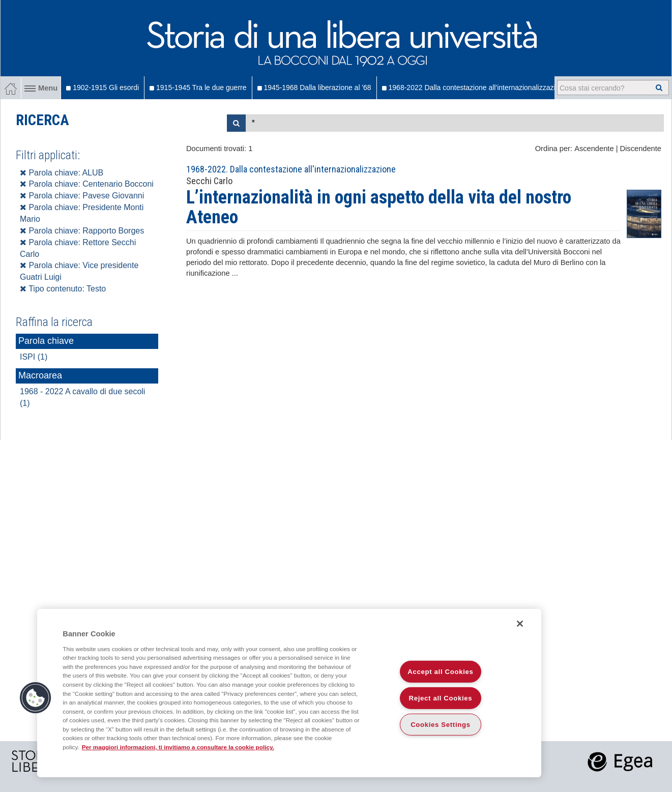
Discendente (641, 149)
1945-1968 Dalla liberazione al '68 (314, 87)
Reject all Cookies (441, 698)
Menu (41, 88)
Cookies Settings (441, 725)
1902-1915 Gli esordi (103, 87)
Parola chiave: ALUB (62, 173)
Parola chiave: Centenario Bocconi (87, 184)
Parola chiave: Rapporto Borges (82, 231)
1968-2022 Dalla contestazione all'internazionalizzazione (475, 87)
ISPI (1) (34, 357)
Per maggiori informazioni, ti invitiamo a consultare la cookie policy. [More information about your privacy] (178, 747)
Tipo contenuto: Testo (63, 289)
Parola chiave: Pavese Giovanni (82, 196)
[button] (36, 698)
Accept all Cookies (440, 672)
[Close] (520, 624)
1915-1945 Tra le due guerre (198, 87)
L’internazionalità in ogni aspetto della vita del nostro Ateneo (379, 208)
